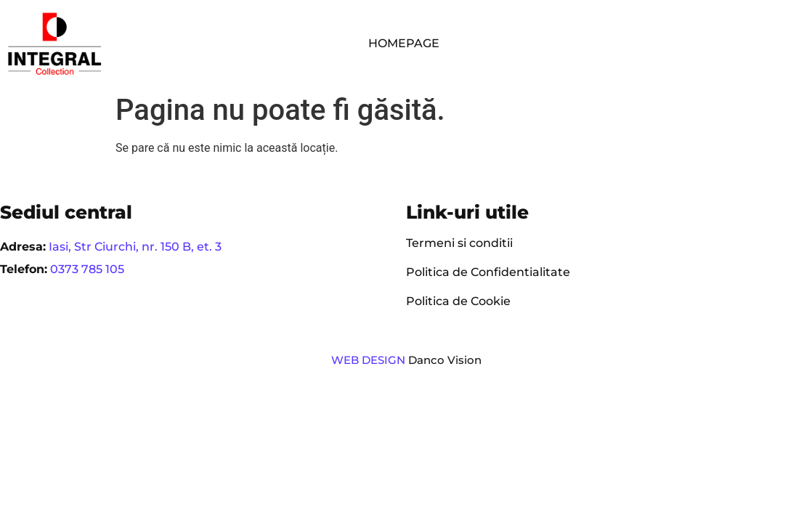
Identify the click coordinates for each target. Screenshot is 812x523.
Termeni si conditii (459, 243)
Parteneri (664, 36)
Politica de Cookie (458, 301)
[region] (189, 409)
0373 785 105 (87, 269)
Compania (494, 36)
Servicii (582, 36)
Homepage (404, 43)
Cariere (740, 36)
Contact (489, 50)
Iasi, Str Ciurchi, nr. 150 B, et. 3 (135, 247)
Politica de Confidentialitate (488, 272)
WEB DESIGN (368, 360)
